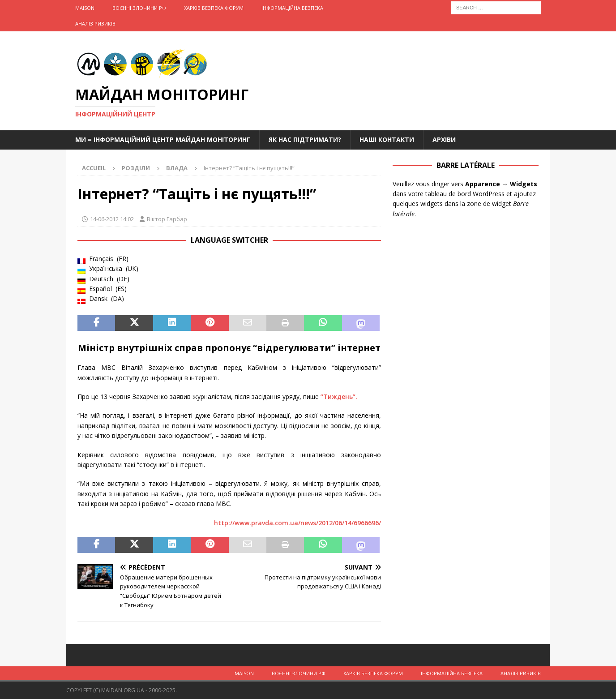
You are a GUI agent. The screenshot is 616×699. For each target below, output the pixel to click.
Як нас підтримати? (305, 139)
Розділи (136, 168)
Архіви (444, 139)
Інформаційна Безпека (292, 8)
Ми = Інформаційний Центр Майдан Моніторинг (163, 139)
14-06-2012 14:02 (112, 219)
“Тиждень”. (339, 397)
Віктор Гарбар (167, 219)
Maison (85, 8)
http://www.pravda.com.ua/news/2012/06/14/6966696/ (297, 523)
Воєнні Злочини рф (139, 8)
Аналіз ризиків (95, 24)
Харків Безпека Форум (214, 8)
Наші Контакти (387, 139)
